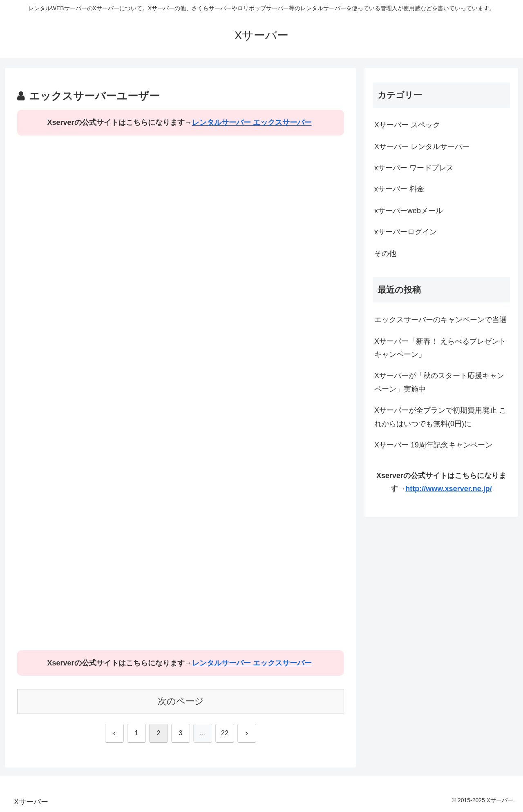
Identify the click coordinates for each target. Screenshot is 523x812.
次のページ (181, 701)
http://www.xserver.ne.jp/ (448, 489)
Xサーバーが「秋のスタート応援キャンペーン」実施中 (439, 382)
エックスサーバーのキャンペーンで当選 (440, 320)
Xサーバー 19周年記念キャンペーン (433, 445)
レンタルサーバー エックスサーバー (252, 122)
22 (225, 733)
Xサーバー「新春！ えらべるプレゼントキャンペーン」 (440, 348)
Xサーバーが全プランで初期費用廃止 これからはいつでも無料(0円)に (440, 417)
